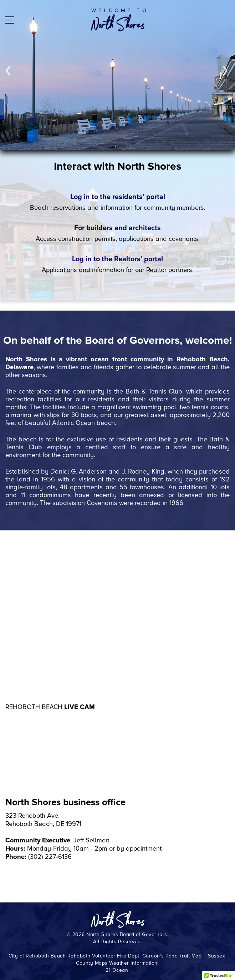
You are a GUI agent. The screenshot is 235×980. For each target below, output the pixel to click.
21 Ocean (117, 970)
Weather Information (133, 963)
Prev (8, 71)
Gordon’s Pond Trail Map (172, 956)
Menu (12, 21)
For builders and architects (117, 228)
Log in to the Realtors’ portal (117, 259)
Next (225, 71)
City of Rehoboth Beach (37, 956)
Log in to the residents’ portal (118, 197)
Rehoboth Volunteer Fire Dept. (104, 956)
